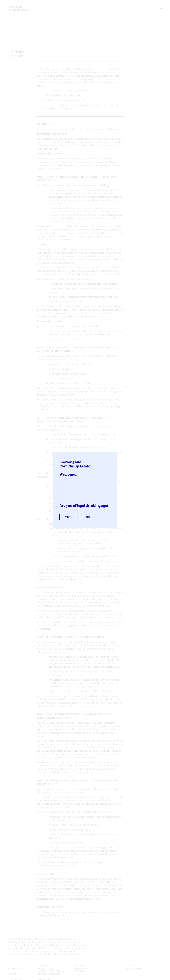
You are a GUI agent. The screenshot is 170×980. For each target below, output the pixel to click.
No (88, 517)
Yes (68, 517)
